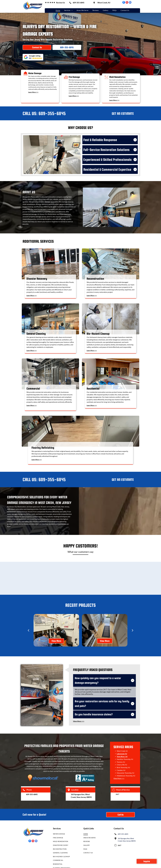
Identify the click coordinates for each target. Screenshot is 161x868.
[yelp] (127, 3)
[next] (133, 627)
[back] (28, 627)
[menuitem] (58, 10)
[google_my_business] (130, 3)
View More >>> (119, 765)
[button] (33, 57)
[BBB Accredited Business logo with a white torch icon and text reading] (85, 764)
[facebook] (124, 3)
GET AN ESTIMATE (123, 110)
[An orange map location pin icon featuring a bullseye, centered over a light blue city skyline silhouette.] (43, 764)
